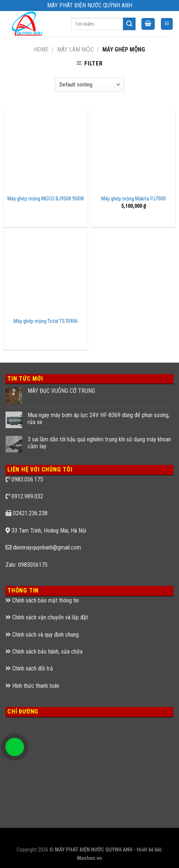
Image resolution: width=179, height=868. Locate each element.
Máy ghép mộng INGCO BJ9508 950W (46, 199)
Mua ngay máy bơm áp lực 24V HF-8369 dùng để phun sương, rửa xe (99, 419)
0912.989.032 (27, 496)
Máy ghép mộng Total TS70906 (46, 321)
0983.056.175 (27, 479)
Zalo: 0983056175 (27, 565)
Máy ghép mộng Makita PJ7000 (134, 199)
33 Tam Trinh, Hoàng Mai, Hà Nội (49, 531)
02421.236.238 (30, 513)
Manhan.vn (89, 858)
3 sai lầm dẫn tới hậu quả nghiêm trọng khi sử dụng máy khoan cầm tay (99, 443)
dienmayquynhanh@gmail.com (47, 547)
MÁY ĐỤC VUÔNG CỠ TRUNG (61, 391)
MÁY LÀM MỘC (76, 49)
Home (41, 49)
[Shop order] (89, 85)
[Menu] (167, 24)
